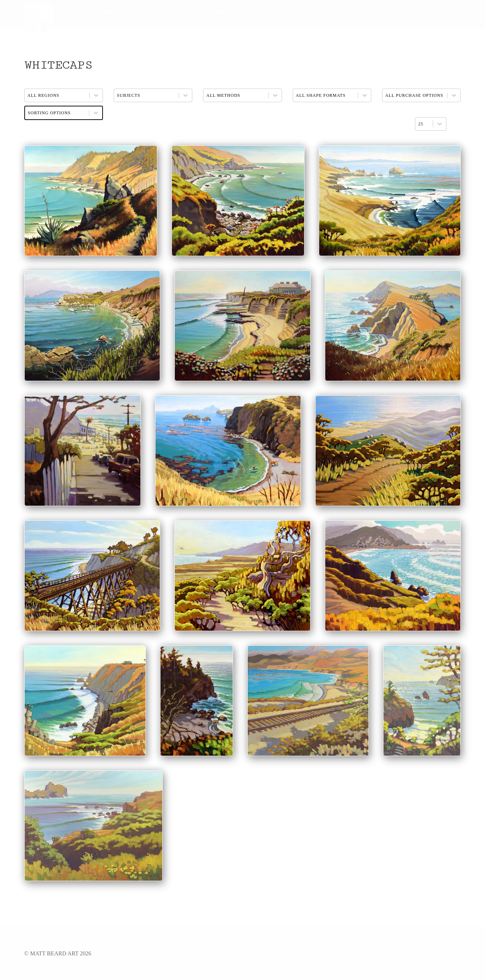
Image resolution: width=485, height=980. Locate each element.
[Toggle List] (440, 124)
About (222, 12)
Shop (194, 12)
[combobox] (424, 124)
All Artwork (153, 12)
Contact (258, 12)
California (100, 12)
